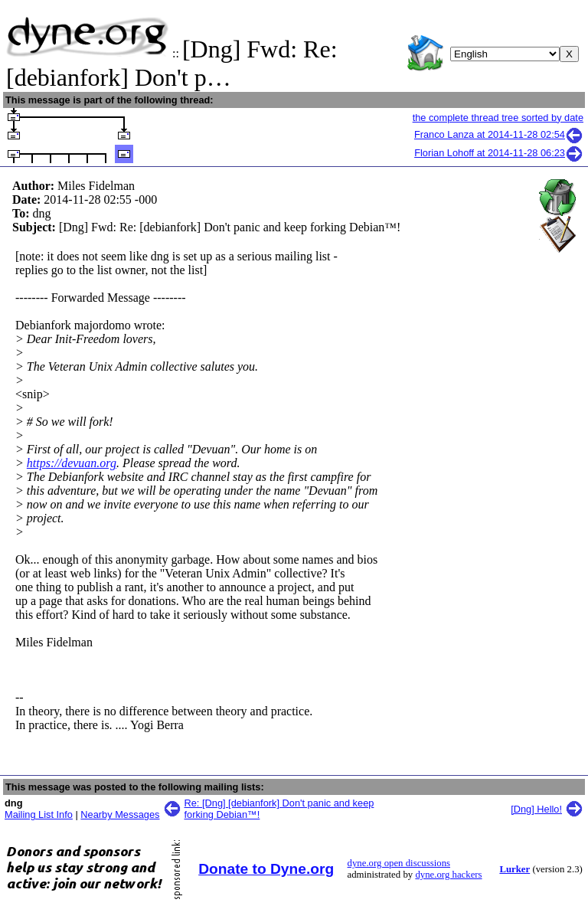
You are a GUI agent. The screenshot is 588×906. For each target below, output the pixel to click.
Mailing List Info (39, 814)
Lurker (514, 869)
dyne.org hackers (448, 875)
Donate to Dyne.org (266, 869)
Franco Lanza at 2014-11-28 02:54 (499, 134)
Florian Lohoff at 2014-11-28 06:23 (499, 153)
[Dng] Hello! (536, 809)
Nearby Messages (120, 814)
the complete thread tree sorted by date (498, 118)
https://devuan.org (72, 463)
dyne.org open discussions (399, 863)
